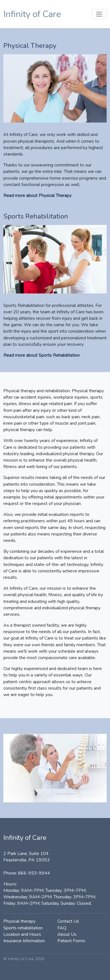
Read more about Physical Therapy (37, 196)
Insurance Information (24, 941)
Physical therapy (19, 921)
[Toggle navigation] (99, 14)
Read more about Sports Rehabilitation (41, 355)
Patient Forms (71, 941)
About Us (67, 934)
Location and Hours (22, 934)
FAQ (62, 928)
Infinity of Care (32, 14)
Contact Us (68, 921)
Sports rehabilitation (23, 928)
